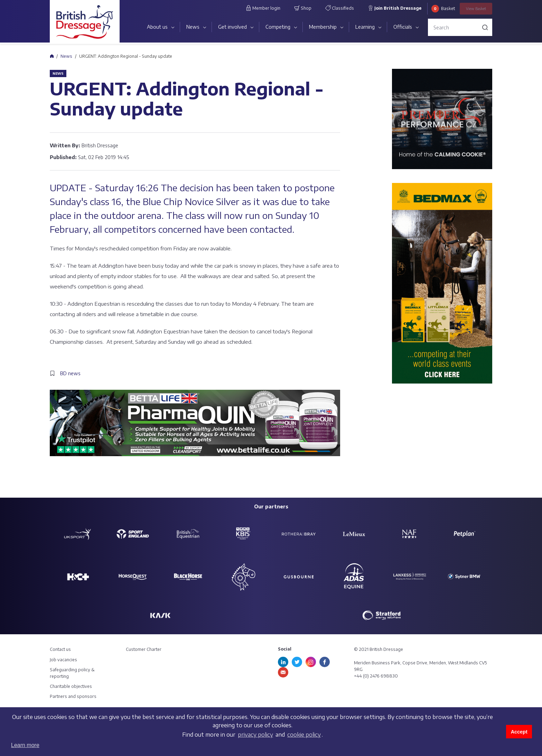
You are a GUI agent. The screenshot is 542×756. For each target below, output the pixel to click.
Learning (365, 27)
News (193, 27)
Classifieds (340, 8)
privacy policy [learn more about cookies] (255, 735)
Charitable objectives (71, 686)
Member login (263, 8)
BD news (70, 373)
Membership (323, 27)
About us (157, 27)
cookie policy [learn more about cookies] (304, 735)
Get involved (232, 27)
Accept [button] (519, 732)
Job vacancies (63, 660)
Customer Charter (144, 649)
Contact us (60, 649)
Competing (278, 27)
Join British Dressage (395, 8)
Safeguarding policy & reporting (72, 673)
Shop (303, 8)
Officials (403, 27)
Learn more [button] (25, 745)
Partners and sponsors (73, 696)
